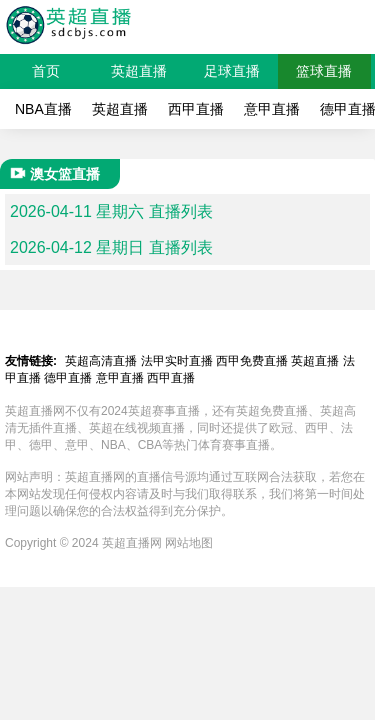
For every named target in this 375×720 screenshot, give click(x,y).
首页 (46, 71)
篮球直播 (324, 71)
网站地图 (189, 543)
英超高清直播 (101, 361)
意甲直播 (272, 109)
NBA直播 (43, 109)
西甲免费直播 (252, 361)
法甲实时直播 (177, 361)
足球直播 (232, 71)
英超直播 (139, 71)
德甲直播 (68, 378)
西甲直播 (196, 109)
